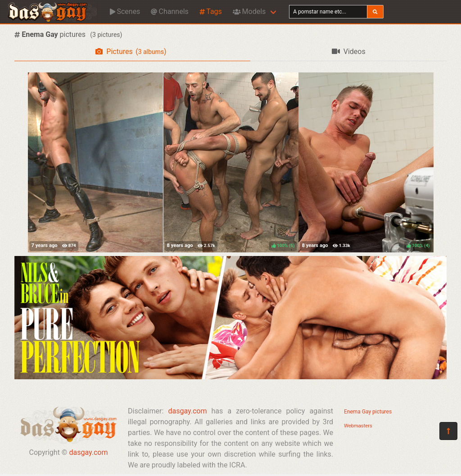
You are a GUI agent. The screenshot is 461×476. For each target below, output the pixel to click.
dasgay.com (88, 452)
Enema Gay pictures (368, 412)
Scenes (125, 11)
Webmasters (358, 426)
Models (249, 11)
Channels (169, 11)
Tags (211, 11)
